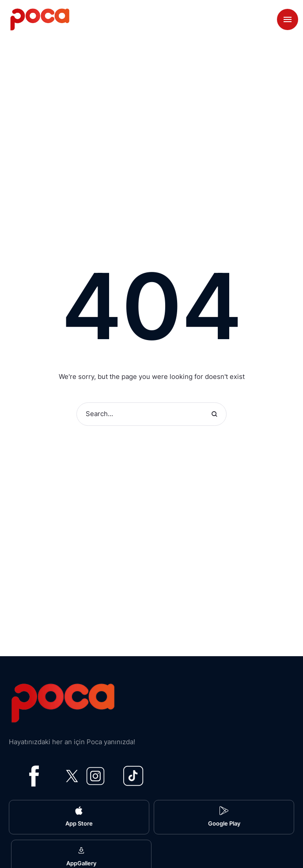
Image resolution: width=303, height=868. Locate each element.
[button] (79, 817)
